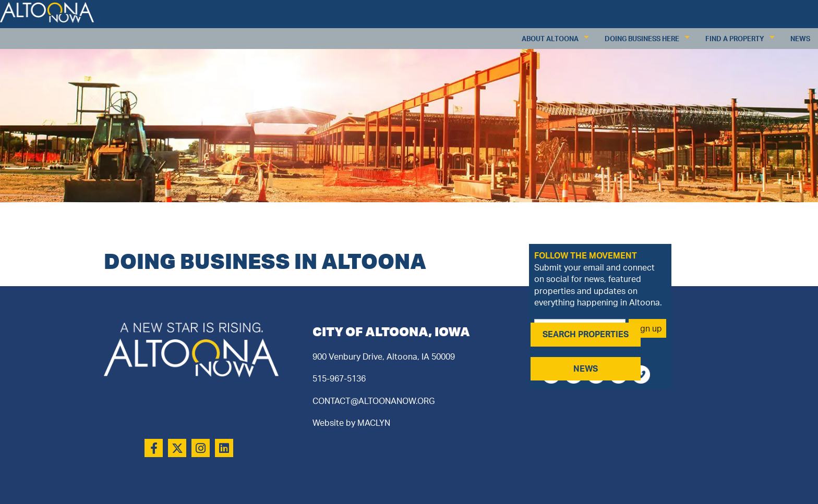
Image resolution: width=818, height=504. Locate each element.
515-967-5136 (339, 378)
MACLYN (374, 423)
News (800, 39)
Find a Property (735, 39)
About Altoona (550, 39)
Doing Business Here (642, 39)
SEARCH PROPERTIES (586, 334)
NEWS (586, 368)
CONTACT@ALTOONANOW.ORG (374, 401)
